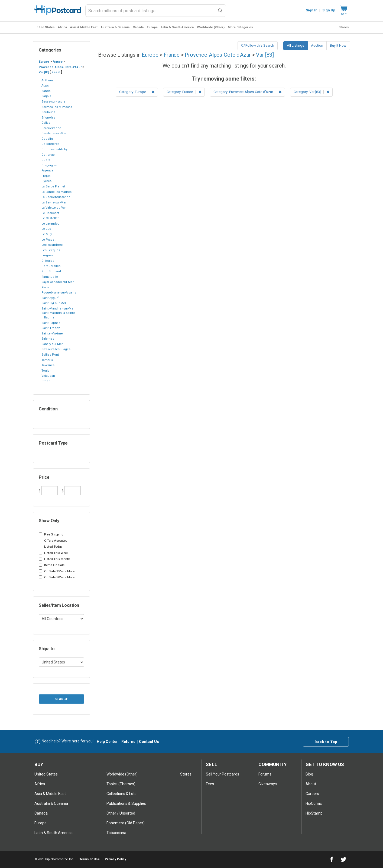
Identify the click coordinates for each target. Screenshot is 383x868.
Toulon (46, 371)
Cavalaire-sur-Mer (54, 133)
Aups (45, 86)
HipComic (314, 803)
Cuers (46, 160)
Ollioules (48, 261)
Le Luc (46, 229)
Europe (152, 27)
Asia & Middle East (84, 27)
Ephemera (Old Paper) (126, 823)
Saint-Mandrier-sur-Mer (58, 309)
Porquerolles (51, 266)
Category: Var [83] (311, 92)
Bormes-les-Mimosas (57, 107)
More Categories (240, 27)
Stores (344, 27)
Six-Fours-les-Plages (56, 349)
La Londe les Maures (56, 192)
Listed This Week (53, 553)
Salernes (48, 339)
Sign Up (329, 10)
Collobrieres (50, 144)
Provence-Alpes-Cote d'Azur (60, 67)
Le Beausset (50, 213)
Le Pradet (48, 240)
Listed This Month (54, 559)
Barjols (46, 96)
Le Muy (47, 234)
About (311, 784)
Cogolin (47, 139)
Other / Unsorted (121, 813)
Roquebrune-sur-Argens (59, 293)
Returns (128, 742)
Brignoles (48, 118)
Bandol (46, 91)
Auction (317, 45)
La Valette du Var (54, 208)
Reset (56, 72)
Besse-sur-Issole (53, 102)
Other (46, 381)
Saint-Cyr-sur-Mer (54, 303)
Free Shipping (51, 534)
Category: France (184, 92)
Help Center (107, 742)
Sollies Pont (50, 355)
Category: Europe (137, 92)
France (58, 62)
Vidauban (48, 376)
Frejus (46, 176)
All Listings (296, 45)
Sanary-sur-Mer (52, 344)
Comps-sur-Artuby (54, 149)
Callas (46, 123)
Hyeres (46, 181)
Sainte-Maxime (52, 334)
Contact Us (149, 742)
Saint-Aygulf (50, 298)
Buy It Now (338, 45)
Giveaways (268, 784)
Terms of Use (90, 859)
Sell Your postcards (223, 774)
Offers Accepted (53, 541)
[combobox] (156, 11)
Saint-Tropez (51, 328)
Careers (312, 794)
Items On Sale (52, 565)
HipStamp (314, 813)
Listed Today (51, 547)
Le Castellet (50, 218)
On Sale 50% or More (57, 577)
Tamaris (47, 360)
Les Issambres (52, 245)
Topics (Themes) (121, 784)
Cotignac (48, 155)
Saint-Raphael (51, 323)
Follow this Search (258, 45)
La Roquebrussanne (56, 197)
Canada (138, 27)
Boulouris (48, 112)
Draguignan (50, 165)
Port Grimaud (51, 271)
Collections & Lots (121, 794)
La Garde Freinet (53, 186)
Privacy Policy (116, 859)
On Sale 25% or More (57, 571)
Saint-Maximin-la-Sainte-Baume (59, 315)
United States (45, 27)
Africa (62, 27)
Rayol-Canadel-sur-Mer (58, 282)
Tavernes (48, 365)
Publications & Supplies (126, 803)
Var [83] (44, 72)
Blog (309, 774)
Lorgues (47, 255)
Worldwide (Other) (211, 27)
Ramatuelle (50, 277)
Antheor (47, 80)
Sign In (312, 10)
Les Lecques (51, 250)
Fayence (48, 170)
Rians (45, 287)
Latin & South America (177, 27)
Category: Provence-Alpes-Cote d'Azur (247, 92)
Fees (210, 784)
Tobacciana (116, 833)
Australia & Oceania (115, 27)
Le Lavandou (51, 224)
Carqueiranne (51, 128)
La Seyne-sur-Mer (54, 202)
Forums (265, 774)
